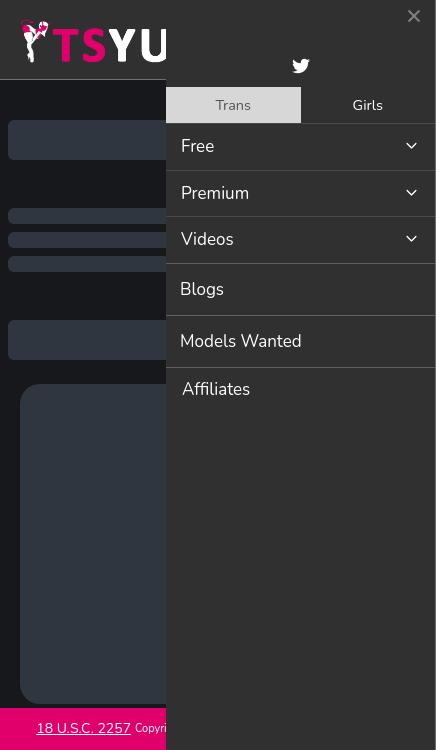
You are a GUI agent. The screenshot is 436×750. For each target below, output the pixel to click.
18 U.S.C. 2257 (83, 728)
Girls (368, 105)
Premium (215, 193)
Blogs (202, 289)
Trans (233, 105)
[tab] (233, 105)
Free (197, 146)
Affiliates (216, 389)
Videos (207, 239)
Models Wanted (241, 341)
